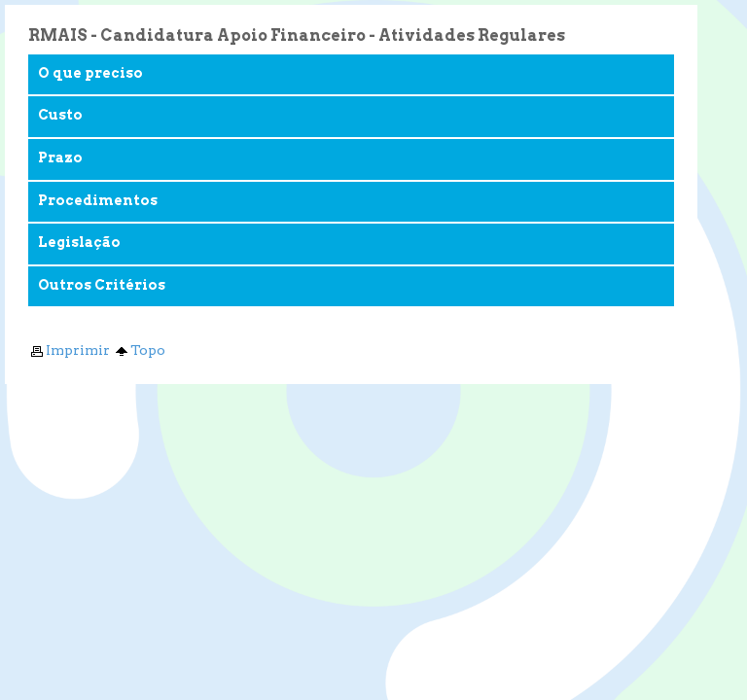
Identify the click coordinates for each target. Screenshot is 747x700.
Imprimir (69, 350)
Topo (139, 350)
